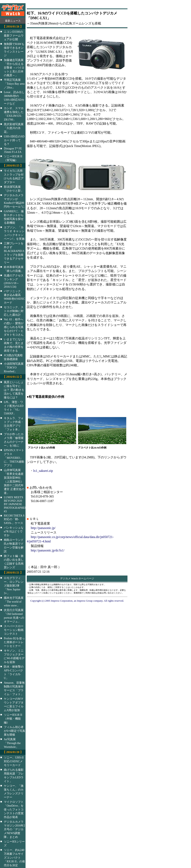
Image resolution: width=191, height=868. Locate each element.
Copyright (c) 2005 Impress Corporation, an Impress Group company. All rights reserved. (77, 601)
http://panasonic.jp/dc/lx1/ (48, 550)
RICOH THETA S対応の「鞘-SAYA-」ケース (14, 519)
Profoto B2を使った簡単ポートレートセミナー (14, 642)
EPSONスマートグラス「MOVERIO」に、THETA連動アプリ (14, 458)
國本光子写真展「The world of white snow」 (14, 602)
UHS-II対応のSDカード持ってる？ (14, 140)
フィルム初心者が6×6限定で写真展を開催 (14, 731)
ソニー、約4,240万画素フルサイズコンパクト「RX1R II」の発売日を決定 (14, 858)
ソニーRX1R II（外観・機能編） (13, 719)
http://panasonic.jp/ (43, 528)
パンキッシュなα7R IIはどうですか (14, 531)
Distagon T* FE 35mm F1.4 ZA (13, 150)
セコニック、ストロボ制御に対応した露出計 (14, 311)
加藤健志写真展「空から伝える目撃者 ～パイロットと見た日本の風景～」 (14, 68)
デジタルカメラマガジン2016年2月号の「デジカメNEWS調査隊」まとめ (14, 829)
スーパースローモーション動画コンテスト (14, 630)
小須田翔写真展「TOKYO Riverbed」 (14, 368)
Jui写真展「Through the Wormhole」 (12, 743)
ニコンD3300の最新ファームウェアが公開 (14, 36)
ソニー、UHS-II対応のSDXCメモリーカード (14, 761)
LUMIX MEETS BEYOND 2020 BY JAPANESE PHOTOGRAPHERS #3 (17, 504)
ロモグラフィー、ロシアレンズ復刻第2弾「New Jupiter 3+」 (14, 586)
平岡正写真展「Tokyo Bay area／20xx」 (14, 84)
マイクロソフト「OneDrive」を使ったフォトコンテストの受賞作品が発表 (14, 809)
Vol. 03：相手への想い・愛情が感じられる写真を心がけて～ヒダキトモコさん (14, 327)
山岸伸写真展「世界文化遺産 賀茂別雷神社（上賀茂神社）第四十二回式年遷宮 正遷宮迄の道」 (14, 481)
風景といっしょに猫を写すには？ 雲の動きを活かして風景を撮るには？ (14, 390)
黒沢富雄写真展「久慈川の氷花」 (14, 128)
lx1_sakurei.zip (43, 471)
